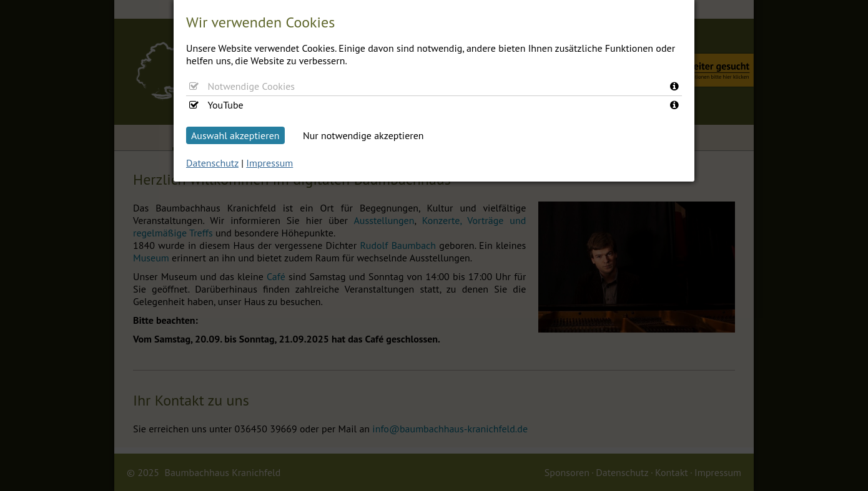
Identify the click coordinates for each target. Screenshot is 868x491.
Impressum (269, 163)
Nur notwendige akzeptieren (363, 135)
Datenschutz (212, 163)
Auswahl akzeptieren (235, 135)
